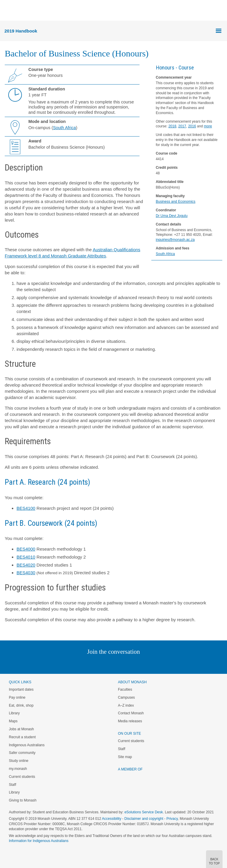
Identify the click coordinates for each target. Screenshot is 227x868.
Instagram (72, 664)
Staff (12, 785)
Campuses (126, 697)
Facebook (107, 664)
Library (14, 713)
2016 (192, 126)
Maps (13, 721)
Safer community (22, 753)
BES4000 (26, 549)
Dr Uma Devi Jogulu (172, 216)
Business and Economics (176, 202)
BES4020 (26, 565)
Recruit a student (22, 737)
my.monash (18, 769)
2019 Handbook (21, 31)
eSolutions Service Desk (144, 812)
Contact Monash (131, 713)
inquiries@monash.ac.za (175, 240)
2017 (182, 126)
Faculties (125, 689)
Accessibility (112, 819)
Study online (19, 761)
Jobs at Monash (21, 729)
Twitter (96, 664)
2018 (172, 126)
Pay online (17, 697)
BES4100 (26, 508)
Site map (125, 757)
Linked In (84, 664)
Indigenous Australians (27, 745)
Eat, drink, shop (21, 705)
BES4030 (26, 573)
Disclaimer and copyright (144, 819)
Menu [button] (8, 11)
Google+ (118, 664)
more (208, 126)
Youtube (142, 664)
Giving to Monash (23, 800)
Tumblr (130, 664)
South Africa (165, 254)
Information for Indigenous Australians (39, 841)
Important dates (21, 689)
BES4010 (26, 557)
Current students (22, 777)
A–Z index (126, 705)
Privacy (172, 819)
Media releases (130, 721)
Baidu (155, 664)
